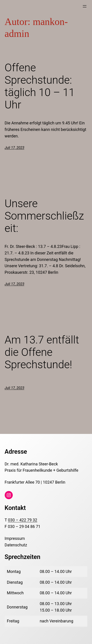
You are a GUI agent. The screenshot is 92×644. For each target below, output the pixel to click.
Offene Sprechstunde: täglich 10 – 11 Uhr (40, 86)
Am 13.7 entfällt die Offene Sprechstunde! (42, 352)
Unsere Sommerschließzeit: (44, 216)
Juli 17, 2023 (15, 148)
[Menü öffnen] (85, 6)
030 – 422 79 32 (22, 520)
